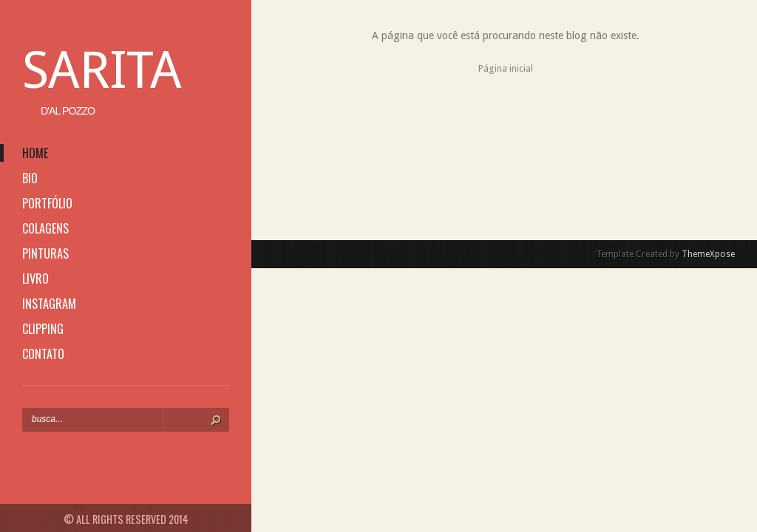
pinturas (45, 253)
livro (35, 279)
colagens (45, 228)
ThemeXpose (708, 254)
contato (43, 354)
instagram (49, 304)
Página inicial (506, 68)
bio (30, 178)
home (35, 153)
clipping (43, 329)
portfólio (47, 203)
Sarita (102, 70)
